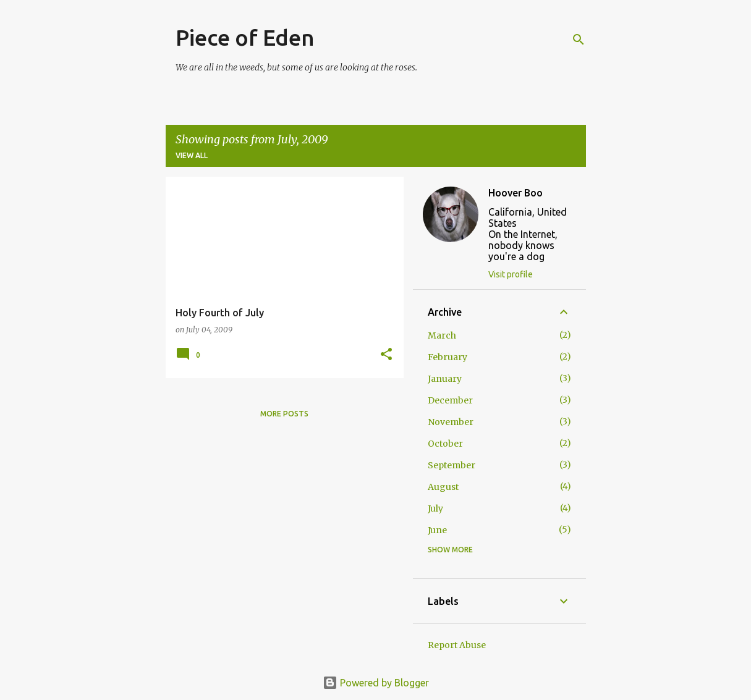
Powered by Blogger (376, 683)
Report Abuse (457, 645)
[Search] (579, 40)
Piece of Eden (245, 37)
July (435, 508)
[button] (386, 355)
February (448, 357)
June (437, 530)
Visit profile (511, 274)
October (445, 444)
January (445, 379)
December (450, 400)
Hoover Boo (516, 193)
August (443, 487)
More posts (284, 414)
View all (192, 155)
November (451, 422)
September (452, 465)
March (442, 335)
